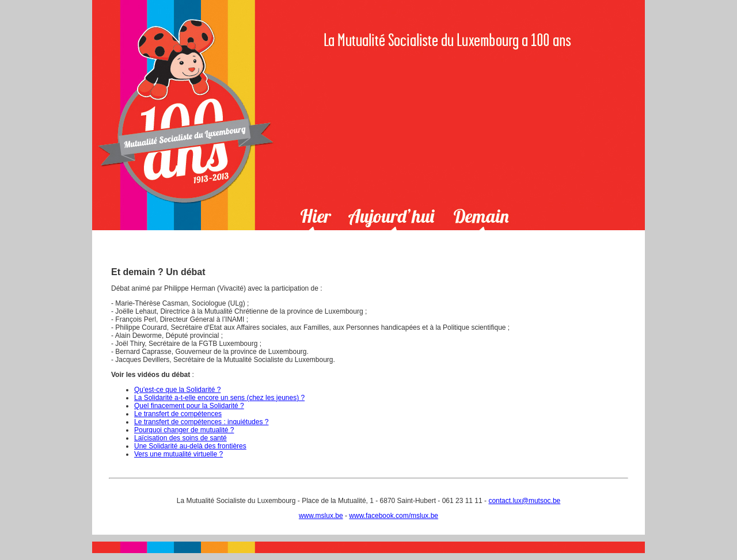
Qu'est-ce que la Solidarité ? (177, 390)
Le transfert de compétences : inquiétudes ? (201, 422)
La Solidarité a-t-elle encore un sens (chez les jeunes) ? (219, 398)
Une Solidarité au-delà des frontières (190, 446)
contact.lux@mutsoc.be (524, 501)
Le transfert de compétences (178, 414)
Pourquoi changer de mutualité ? (184, 430)
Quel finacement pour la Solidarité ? (189, 406)
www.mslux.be (321, 516)
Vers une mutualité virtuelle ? (178, 454)
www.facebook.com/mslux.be (394, 516)
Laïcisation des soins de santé (181, 438)
